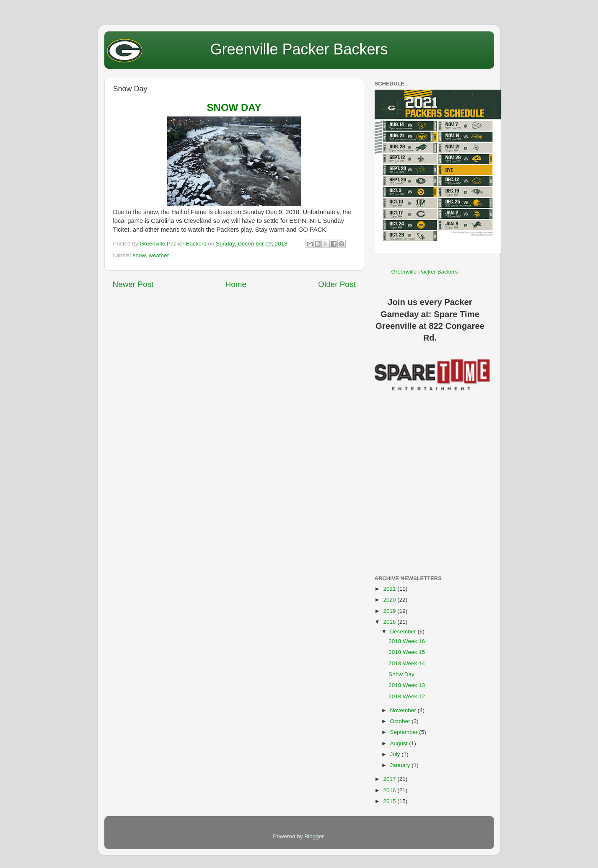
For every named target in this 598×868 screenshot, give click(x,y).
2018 (390, 622)
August (400, 743)
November (404, 710)
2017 (390, 779)
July (396, 754)
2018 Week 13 (407, 685)
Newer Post (133, 284)
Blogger (314, 836)
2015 (390, 801)
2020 (390, 600)
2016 (390, 790)
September (405, 732)
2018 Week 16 (407, 641)
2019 (390, 611)
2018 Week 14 (407, 663)
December (404, 632)
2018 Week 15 (407, 652)
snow (139, 255)
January (401, 765)
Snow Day (401, 674)
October (401, 721)
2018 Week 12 (407, 696)
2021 (390, 589)
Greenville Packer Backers (299, 49)
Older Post (337, 284)
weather (159, 255)
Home (236, 284)
